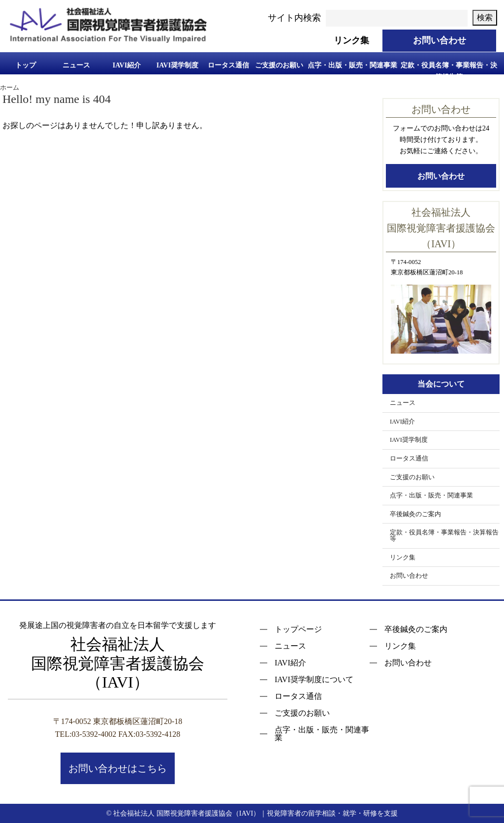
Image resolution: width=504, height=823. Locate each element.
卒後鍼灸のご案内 (415, 514)
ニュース (76, 65)
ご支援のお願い (279, 65)
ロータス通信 (228, 65)
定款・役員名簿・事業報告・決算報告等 (449, 70)
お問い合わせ (441, 176)
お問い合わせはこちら (118, 768)
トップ (26, 65)
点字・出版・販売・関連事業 (352, 65)
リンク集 (403, 558)
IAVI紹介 (127, 65)
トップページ (298, 629)
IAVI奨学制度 (177, 65)
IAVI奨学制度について (314, 680)
